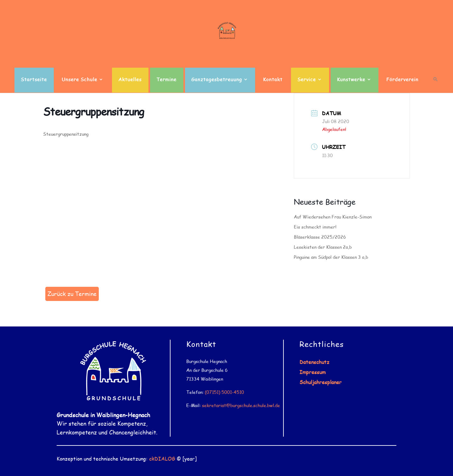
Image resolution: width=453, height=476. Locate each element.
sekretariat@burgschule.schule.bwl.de (241, 405)
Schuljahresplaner (321, 382)
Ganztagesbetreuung (217, 80)
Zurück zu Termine (72, 294)
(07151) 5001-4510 (224, 392)
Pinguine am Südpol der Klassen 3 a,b (331, 257)
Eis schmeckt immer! (315, 227)
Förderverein (402, 80)
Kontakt (273, 80)
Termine (166, 80)
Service (307, 80)
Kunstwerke (351, 80)
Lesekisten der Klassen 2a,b (323, 247)
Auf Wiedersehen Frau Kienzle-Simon (333, 217)
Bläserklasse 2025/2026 (320, 237)
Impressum (313, 372)
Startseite (34, 80)
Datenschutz (314, 362)
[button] (436, 85)
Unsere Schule (79, 80)
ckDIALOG (162, 459)
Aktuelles (130, 80)
